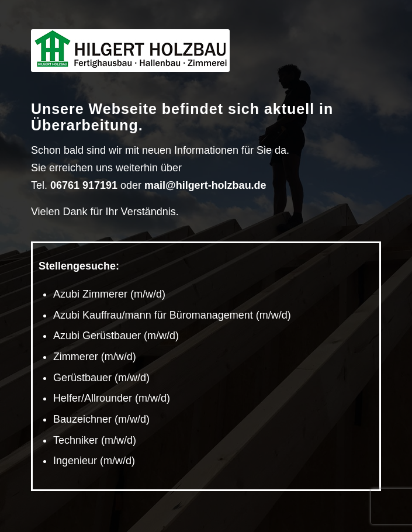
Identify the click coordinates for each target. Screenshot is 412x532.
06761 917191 (84, 185)
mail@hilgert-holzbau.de (205, 185)
